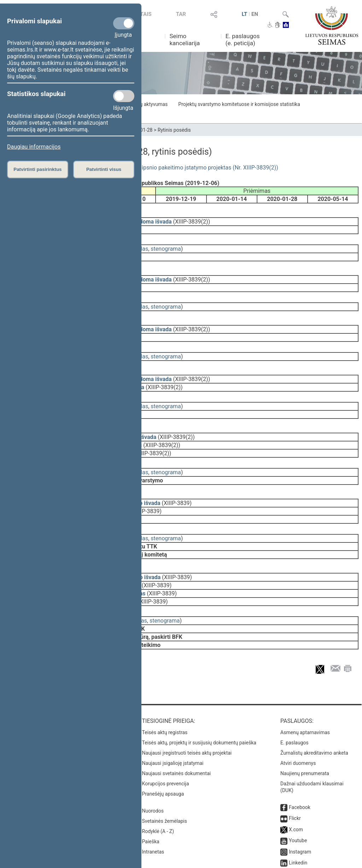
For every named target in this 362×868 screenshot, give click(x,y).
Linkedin (298, 823)
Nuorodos (153, 771)
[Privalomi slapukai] (124, 23)
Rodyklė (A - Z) (158, 792)
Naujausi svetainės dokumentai (177, 734)
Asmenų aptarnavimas (305, 693)
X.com (296, 790)
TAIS (146, 14)
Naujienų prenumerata (305, 734)
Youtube (298, 801)
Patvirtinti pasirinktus (37, 169)
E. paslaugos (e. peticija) (243, 40)
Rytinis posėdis (174, 130)
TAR (181, 14)
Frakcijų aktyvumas (147, 104)
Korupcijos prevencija (166, 744)
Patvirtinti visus (104, 169)
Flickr (295, 779)
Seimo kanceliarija (185, 40)
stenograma (166, 244)
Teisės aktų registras (165, 693)
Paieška (151, 802)
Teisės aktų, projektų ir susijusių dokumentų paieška (199, 703)
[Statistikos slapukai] (124, 96)
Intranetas (153, 812)
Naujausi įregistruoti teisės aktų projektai (187, 713)
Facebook (300, 768)
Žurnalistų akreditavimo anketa (314, 713)
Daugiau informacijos (34, 147)
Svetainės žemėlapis (165, 781)
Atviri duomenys (298, 724)
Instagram (300, 812)
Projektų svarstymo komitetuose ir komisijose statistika (239, 104)
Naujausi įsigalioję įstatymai (173, 724)
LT (245, 14)
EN (255, 14)
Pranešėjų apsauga (163, 754)
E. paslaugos (294, 703)
